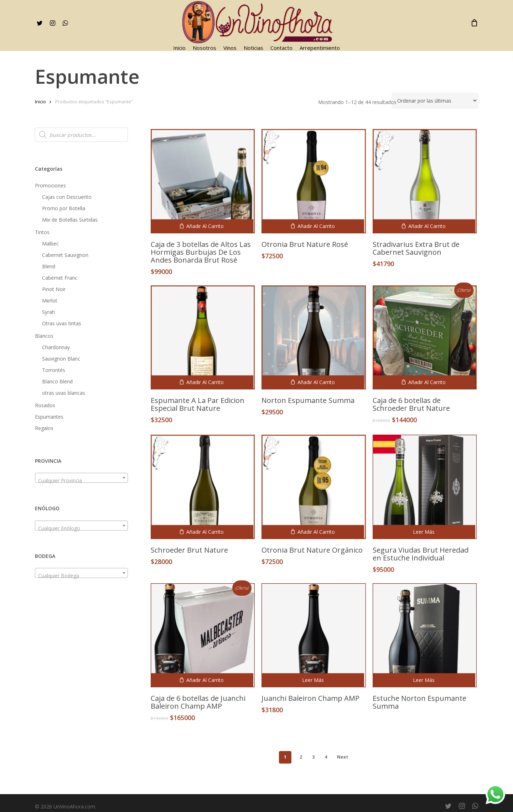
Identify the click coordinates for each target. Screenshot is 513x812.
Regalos (44, 428)
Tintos (42, 232)
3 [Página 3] (313, 757)
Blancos (44, 336)
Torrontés (54, 370)
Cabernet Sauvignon (65, 255)
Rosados (45, 405)
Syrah (48, 312)
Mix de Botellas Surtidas (70, 220)
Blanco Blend (57, 381)
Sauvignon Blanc (61, 359)
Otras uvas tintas (62, 323)
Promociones (50, 185)
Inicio (40, 102)
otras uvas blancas (64, 393)
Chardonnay (56, 347)
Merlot (50, 301)
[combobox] (81, 478)
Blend (49, 266)
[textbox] (81, 481)
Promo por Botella (64, 208)
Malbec (50, 244)
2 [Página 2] (301, 757)
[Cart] (475, 23)
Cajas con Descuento (67, 197)
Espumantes (49, 417)
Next (343, 757)
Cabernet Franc (60, 278)
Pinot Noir (54, 289)
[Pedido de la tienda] (435, 101)
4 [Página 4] (326, 757)
